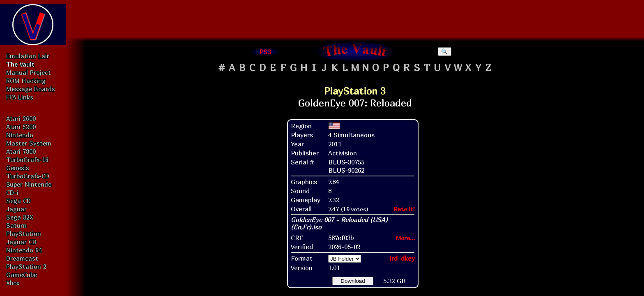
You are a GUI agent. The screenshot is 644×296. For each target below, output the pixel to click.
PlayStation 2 (26, 266)
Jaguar (16, 209)
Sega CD (18, 201)
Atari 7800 (21, 151)
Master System (29, 143)
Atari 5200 (21, 127)
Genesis (18, 168)
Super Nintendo (29, 184)
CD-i (12, 192)
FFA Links (20, 97)
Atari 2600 (21, 118)
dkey (408, 258)
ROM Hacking (26, 81)
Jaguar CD (21, 242)
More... (405, 238)
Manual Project (29, 72)
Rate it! (404, 209)
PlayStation (24, 234)
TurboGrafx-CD (28, 176)
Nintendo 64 (24, 250)
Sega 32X (20, 217)
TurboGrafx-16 (27, 160)
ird (394, 258)
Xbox (13, 283)
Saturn (16, 225)
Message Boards (31, 89)
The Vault (20, 64)
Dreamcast (22, 258)
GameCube (22, 275)
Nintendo (20, 135)
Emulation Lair (28, 56)
